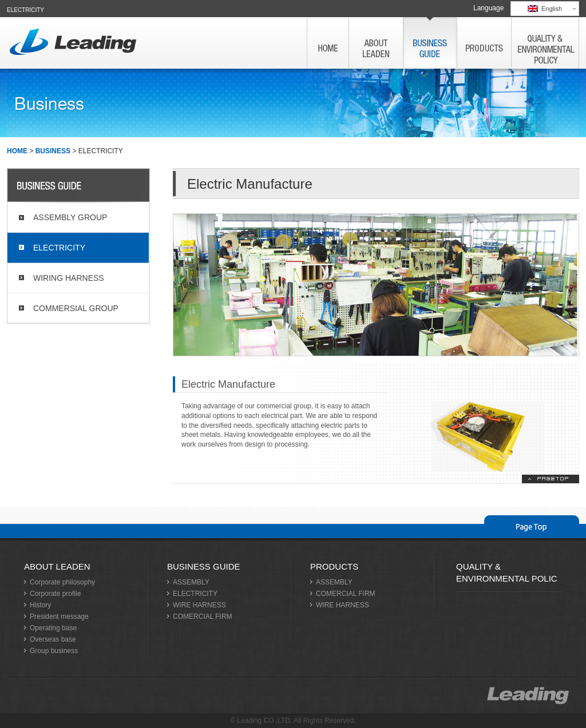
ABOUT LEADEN (57, 566)
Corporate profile (55, 594)
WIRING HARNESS (69, 278)
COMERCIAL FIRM (203, 616)
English (545, 9)
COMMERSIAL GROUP (76, 308)
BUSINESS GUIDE (204, 566)
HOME (17, 151)
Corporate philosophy (62, 582)
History (40, 605)
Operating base (53, 628)
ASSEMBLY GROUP (70, 217)
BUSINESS (53, 151)
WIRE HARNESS (199, 605)
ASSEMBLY (191, 582)
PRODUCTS (334, 566)
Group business (54, 651)
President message (59, 616)
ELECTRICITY (59, 248)
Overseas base (53, 639)
